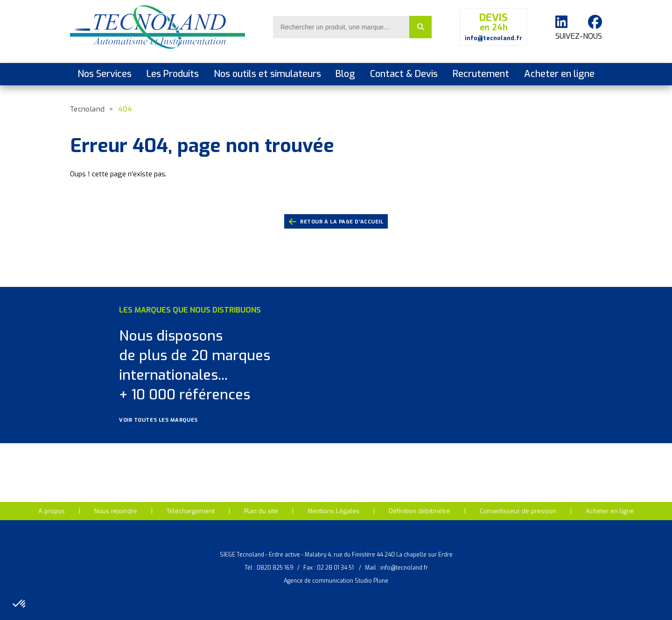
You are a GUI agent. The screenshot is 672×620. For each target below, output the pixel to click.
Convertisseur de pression (518, 511)
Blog (345, 74)
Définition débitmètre (420, 511)
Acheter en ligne (559, 74)
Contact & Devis (404, 74)
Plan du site (261, 511)
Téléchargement (191, 511)
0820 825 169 (275, 568)
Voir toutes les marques (164, 420)
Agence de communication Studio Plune (336, 581)
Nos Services (105, 74)
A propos (52, 511)
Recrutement (481, 74)
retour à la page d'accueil (336, 222)
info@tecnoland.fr (404, 568)
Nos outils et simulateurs (267, 74)
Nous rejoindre (116, 511)
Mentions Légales (333, 511)
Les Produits (173, 74)
